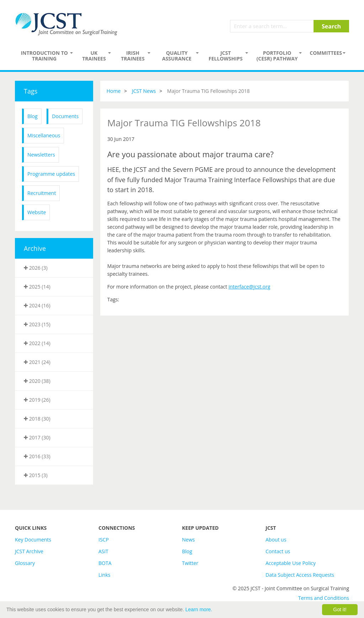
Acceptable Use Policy (291, 563)
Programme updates (51, 174)
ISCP (104, 540)
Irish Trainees (133, 56)
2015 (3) (36, 475)
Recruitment (42, 193)
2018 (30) (37, 419)
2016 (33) (37, 456)
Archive (35, 248)
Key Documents (33, 540)
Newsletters (41, 155)
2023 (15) (37, 324)
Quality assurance (177, 56)
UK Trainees (94, 56)
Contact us (278, 551)
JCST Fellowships (226, 56)
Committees (326, 53)
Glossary (25, 563)
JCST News (144, 91)
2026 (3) (36, 268)
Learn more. (199, 609)
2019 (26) (37, 400)
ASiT (103, 551)
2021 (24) (37, 362)
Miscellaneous (44, 135)
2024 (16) (37, 305)
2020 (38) (37, 381)
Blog (33, 116)
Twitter (190, 563)
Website (37, 212)
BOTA (105, 563)
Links (104, 575)
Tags (31, 91)
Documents (65, 116)
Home (114, 91)
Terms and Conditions (324, 598)
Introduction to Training (44, 56)
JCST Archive (29, 551)
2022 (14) (37, 343)
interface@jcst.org (250, 287)
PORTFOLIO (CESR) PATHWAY (277, 56)
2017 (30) (37, 437)
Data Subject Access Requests (300, 575)
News (188, 540)
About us (276, 540)
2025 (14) (37, 287)
